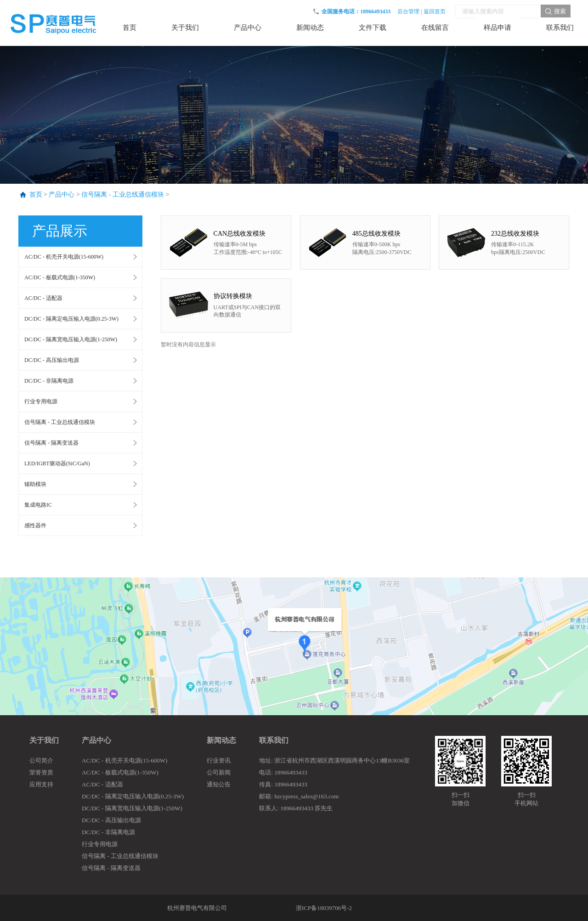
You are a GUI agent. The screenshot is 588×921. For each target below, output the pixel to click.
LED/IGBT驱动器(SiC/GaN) (57, 463)
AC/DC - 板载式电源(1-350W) (60, 277)
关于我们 (44, 740)
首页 (36, 195)
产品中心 (62, 195)
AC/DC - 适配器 (43, 298)
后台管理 (408, 11)
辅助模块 (35, 484)
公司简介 (41, 760)
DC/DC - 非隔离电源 (49, 381)
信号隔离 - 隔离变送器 (51, 443)
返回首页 (435, 11)
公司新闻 (219, 772)
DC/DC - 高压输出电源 (52, 360)
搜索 (560, 11)
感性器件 (35, 525)
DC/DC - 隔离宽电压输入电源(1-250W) (71, 339)
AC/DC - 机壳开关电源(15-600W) (64, 257)
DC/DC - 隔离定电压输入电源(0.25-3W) (71, 319)
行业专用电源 (41, 401)
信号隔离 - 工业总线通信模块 (123, 195)
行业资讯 (219, 760)
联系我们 (274, 740)
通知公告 (219, 784)
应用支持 (41, 784)
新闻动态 (221, 740)
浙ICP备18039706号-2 (324, 908)
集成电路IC (38, 505)
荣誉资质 (41, 772)
